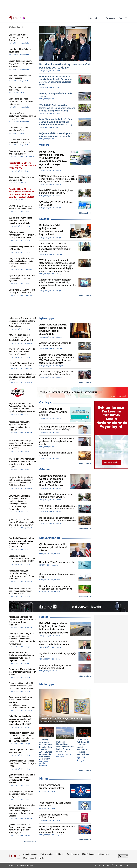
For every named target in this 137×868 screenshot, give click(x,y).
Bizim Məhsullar (73, 854)
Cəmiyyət (46, 402)
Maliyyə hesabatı (47, 854)
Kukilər (42, 858)
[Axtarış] (91, 18)
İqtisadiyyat (47, 318)
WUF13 (44, 145)
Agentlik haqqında (30, 854)
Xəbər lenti (16, 27)
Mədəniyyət (47, 684)
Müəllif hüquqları (89, 854)
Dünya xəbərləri (50, 538)
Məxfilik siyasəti (30, 858)
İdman (44, 779)
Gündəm (45, 469)
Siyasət (44, 219)
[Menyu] (123, 18)
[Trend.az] (17, 18)
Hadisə (44, 617)
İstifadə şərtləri (104, 854)
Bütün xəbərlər (84, 213)
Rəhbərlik (60, 854)
